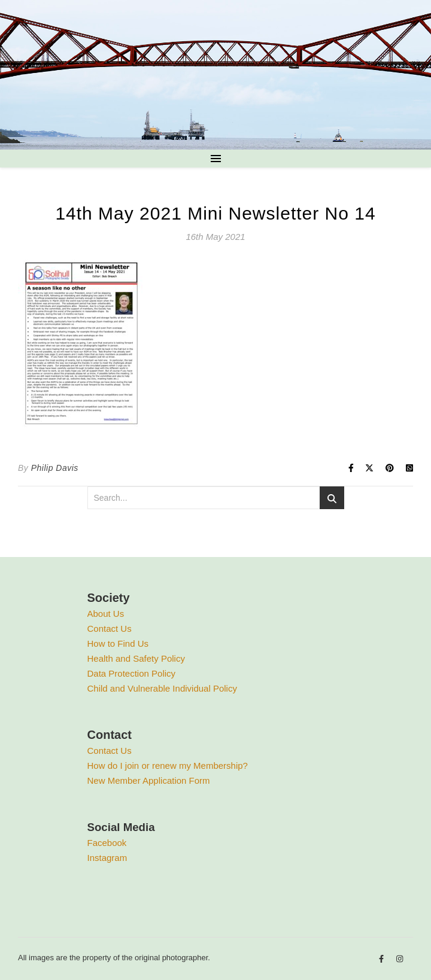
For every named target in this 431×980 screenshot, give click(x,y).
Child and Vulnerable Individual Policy (162, 688)
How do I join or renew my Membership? (168, 766)
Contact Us (110, 629)
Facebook (107, 843)
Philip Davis (55, 468)
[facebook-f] (383, 959)
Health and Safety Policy (136, 658)
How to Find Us (118, 643)
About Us (106, 614)
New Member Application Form (149, 780)
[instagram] (400, 959)
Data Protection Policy (132, 673)
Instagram (107, 858)
